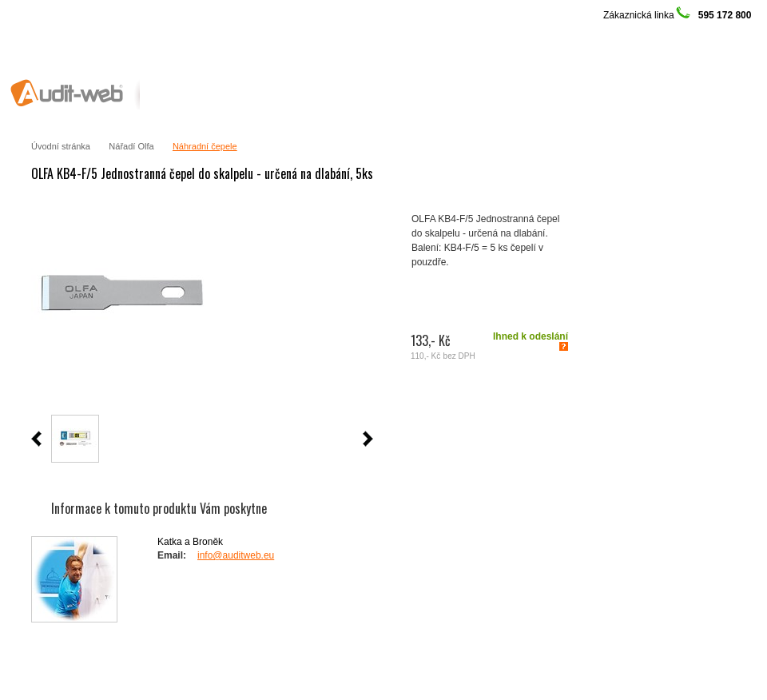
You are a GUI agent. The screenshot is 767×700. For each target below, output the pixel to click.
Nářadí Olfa (131, 146)
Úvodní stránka (61, 146)
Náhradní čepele (205, 146)
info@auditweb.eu (236, 555)
